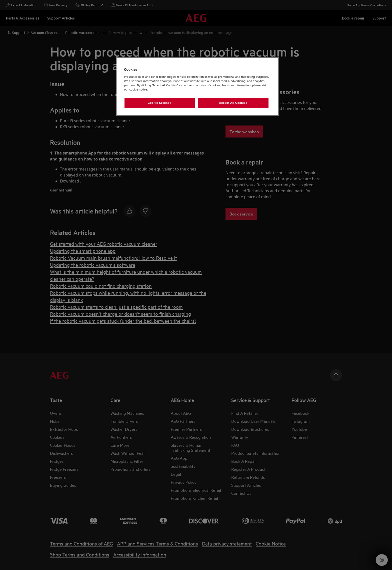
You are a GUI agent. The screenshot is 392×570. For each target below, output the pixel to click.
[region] (198, 86)
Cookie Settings (160, 103)
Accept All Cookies (233, 103)
